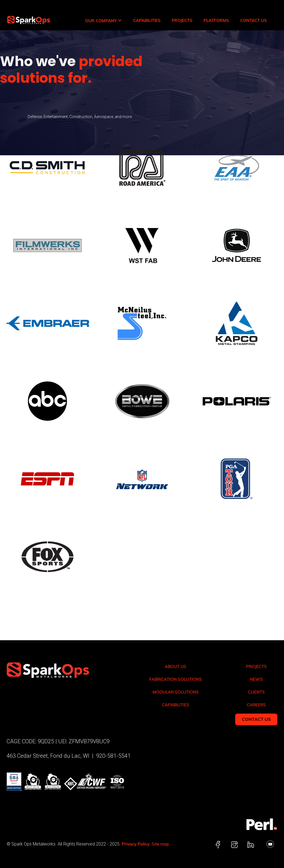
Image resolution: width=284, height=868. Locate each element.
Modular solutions (176, 692)
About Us (176, 666)
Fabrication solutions (176, 679)
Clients (256, 692)
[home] (25, 15)
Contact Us (253, 20)
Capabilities (147, 20)
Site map (160, 844)
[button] (104, 20)
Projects (182, 20)
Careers (256, 705)
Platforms (216, 20)
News (256, 679)
